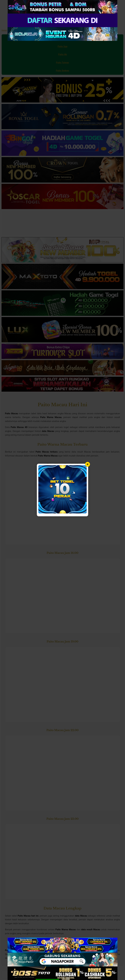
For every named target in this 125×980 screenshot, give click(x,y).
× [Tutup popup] (88, 464)
